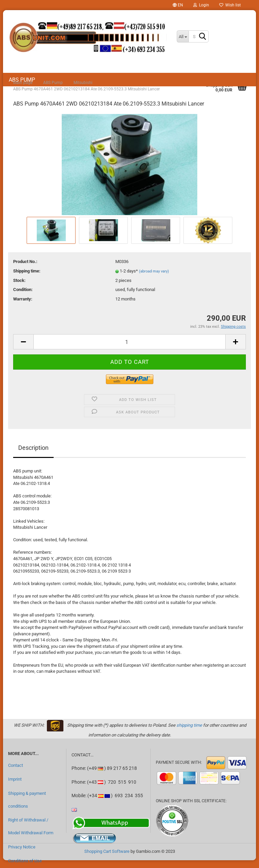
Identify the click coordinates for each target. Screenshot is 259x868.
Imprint (15, 779)
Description (33, 448)
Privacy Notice (22, 847)
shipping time (189, 725)
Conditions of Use (25, 861)
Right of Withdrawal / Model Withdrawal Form (31, 826)
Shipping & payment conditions (27, 800)
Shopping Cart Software (107, 851)
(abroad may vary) (154, 271)
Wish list (230, 5)
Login (201, 5)
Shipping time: (27, 271)
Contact (16, 765)
